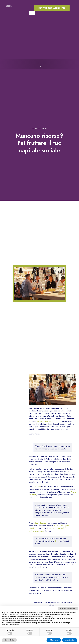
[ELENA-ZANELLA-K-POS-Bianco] (9, 6)
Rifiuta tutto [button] (54, 640)
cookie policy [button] (49, 617)
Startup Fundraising (44, 421)
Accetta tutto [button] (70, 640)
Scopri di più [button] (9, 640)
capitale (38, 487)
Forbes (58, 541)
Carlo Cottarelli (41, 523)
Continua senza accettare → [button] (68, 609)
